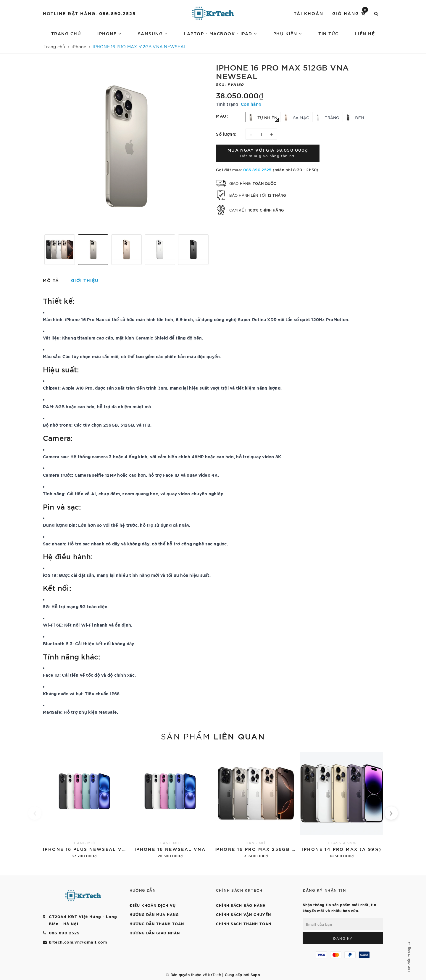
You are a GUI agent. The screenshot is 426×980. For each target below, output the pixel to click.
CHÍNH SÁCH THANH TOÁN (244, 923)
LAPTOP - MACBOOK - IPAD (220, 33)
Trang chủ (66, 33)
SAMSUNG (153, 33)
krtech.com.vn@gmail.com (78, 942)
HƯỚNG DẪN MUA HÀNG (154, 914)
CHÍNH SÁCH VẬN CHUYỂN (243, 914)
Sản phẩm (213, 736)
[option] (126, 146)
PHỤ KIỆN (288, 33)
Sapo (255, 974)
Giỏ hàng (350, 13)
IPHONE (109, 33)
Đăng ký (343, 938)
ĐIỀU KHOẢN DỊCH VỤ (153, 905)
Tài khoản (309, 13)
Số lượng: (226, 134)
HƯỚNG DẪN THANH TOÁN (157, 923)
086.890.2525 (117, 13)
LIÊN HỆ (365, 33)
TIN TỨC (329, 33)
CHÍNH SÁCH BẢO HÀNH (241, 905)
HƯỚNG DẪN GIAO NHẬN (155, 933)
